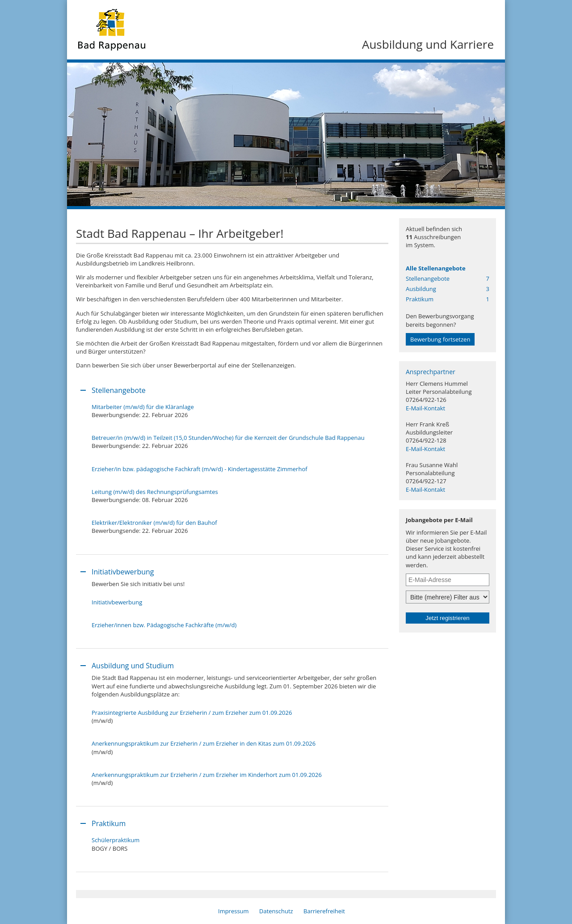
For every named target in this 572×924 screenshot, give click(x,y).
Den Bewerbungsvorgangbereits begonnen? (440, 329)
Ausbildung (448, 289)
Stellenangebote (448, 278)
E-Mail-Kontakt (425, 408)
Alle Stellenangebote (436, 268)
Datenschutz (276, 911)
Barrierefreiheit (324, 911)
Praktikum (448, 299)
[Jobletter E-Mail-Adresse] (448, 580)
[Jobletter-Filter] (448, 597)
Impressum (233, 911)
